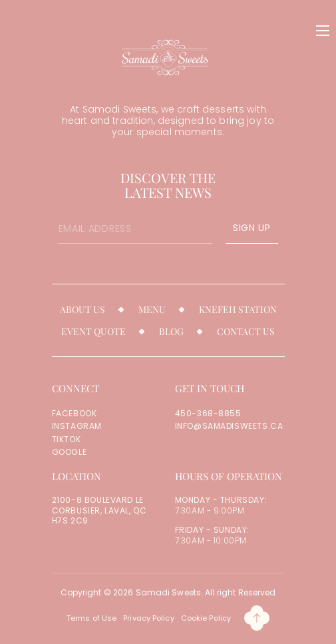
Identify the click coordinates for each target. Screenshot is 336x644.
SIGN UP (252, 228)
